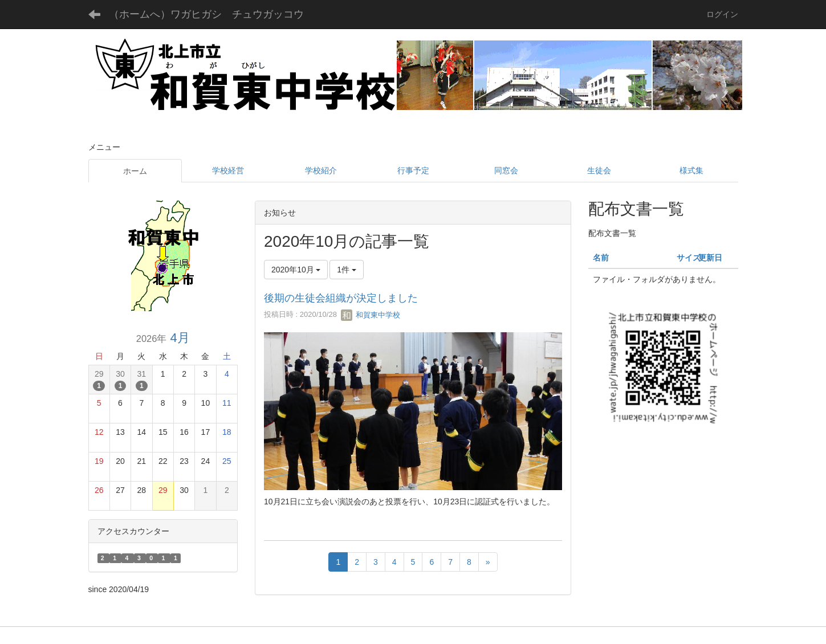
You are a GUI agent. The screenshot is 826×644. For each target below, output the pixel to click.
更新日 (710, 258)
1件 (347, 270)
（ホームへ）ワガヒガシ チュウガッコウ (206, 14)
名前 (601, 258)
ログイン (722, 14)
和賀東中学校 (371, 315)
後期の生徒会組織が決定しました (341, 298)
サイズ (689, 258)
